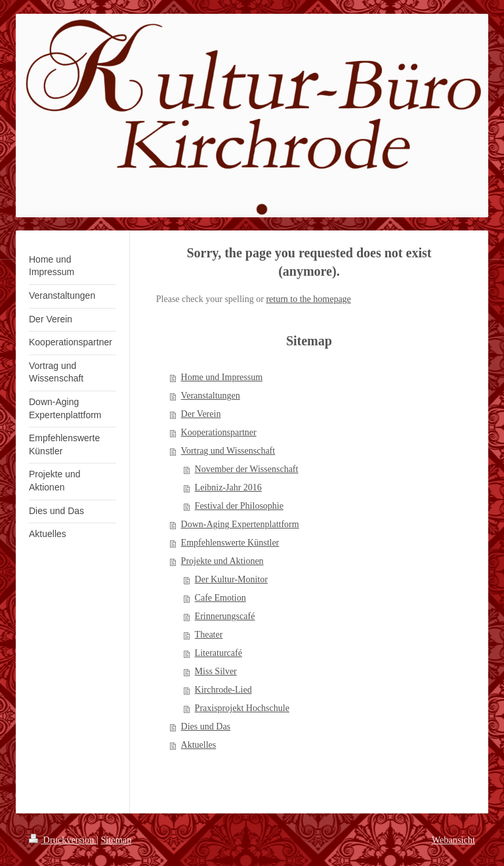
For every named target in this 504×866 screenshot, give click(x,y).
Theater (209, 635)
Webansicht (453, 840)
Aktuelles (199, 745)
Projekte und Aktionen (222, 561)
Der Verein (201, 414)
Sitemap (116, 840)
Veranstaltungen (211, 396)
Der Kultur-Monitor (231, 579)
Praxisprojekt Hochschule (242, 708)
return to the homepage (308, 299)
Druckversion (63, 840)
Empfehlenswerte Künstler (230, 543)
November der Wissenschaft (247, 469)
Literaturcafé (219, 653)
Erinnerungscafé (225, 616)
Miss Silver (216, 671)
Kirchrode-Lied (223, 690)
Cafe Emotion (220, 598)
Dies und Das (206, 726)
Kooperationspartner (219, 432)
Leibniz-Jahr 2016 (228, 487)
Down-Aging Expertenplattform (240, 524)
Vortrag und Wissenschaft (228, 451)
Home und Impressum (222, 377)
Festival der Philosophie (239, 506)
